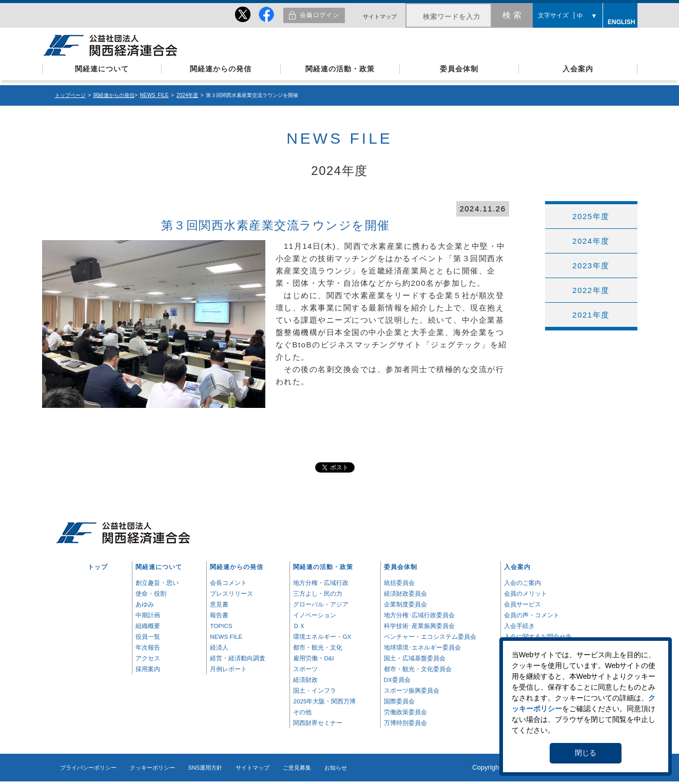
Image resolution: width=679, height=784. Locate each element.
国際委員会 (399, 701)
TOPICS (221, 626)
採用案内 (148, 669)
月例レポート (228, 669)
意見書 (219, 604)
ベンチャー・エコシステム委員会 (430, 636)
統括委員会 (399, 583)
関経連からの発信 (221, 69)
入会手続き (519, 626)
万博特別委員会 (405, 723)
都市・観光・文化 (318, 647)
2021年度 (591, 315)
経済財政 (305, 680)
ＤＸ (299, 626)
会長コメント (228, 583)
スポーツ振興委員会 (412, 690)
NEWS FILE (154, 95)
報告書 (219, 615)
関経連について (102, 69)
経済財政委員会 (405, 593)
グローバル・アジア (321, 604)
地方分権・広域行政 (321, 583)
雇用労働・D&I (313, 658)
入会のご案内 (522, 583)
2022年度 (591, 290)
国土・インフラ (315, 690)
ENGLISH (620, 20)
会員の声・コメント (532, 615)
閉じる (586, 753)
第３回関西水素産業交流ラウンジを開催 (276, 226)
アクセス (148, 658)
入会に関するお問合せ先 (538, 636)
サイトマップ (380, 16)
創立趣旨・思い (157, 583)
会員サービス (522, 604)
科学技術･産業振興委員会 (419, 626)
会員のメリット (526, 593)
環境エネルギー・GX (322, 636)
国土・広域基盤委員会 (415, 658)
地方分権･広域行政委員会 (419, 615)
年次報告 (148, 647)
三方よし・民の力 (318, 593)
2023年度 (591, 266)
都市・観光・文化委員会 (418, 669)
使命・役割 (151, 593)
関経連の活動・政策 (340, 69)
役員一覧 (148, 636)
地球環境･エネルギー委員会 (422, 647)
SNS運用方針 (206, 768)
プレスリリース (231, 593)
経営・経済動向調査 (238, 658)
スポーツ (305, 669)
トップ (98, 567)
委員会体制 (459, 69)
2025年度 (591, 216)
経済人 (219, 647)
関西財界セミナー (318, 723)
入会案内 (578, 69)
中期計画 (148, 615)
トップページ (70, 95)
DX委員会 (397, 680)
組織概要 (148, 626)
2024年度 (187, 95)
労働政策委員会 (405, 712)
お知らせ (336, 768)
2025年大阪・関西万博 (324, 701)
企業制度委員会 (405, 604)
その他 (302, 712)
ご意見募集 (297, 768)
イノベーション (315, 615)
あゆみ (145, 604)
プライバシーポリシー (88, 768)
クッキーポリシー (152, 768)
